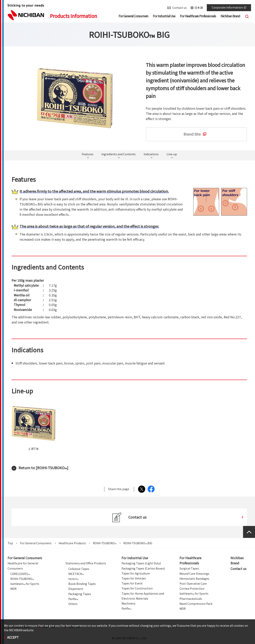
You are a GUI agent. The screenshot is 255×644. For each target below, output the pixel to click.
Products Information (74, 16)
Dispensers (76, 589)
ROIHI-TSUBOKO (105, 543)
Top (10, 543)
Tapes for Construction (137, 588)
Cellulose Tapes (79, 569)
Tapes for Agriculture (136, 573)
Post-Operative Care (193, 583)
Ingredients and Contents (119, 154)
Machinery (128, 603)
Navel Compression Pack (196, 604)
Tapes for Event (132, 583)
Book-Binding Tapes (82, 584)
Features (88, 154)
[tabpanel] (75, 98)
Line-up (172, 154)
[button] (133, 17)
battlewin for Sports (25, 584)
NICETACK (76, 574)
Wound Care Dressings (194, 574)
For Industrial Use (135, 558)
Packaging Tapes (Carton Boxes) (143, 568)
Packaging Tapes (80, 594)
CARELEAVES (20, 574)
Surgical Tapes (189, 568)
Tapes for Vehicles (134, 578)
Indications (151, 154)
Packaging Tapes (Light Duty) (141, 563)
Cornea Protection (192, 588)
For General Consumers (36, 543)
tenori (73, 579)
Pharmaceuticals (191, 599)
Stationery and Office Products (86, 563)
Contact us (179, 8)
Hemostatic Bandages (194, 579)
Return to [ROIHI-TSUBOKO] (43, 468)
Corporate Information (229, 7)
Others (73, 604)
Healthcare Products (72, 543)
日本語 (199, 8)
